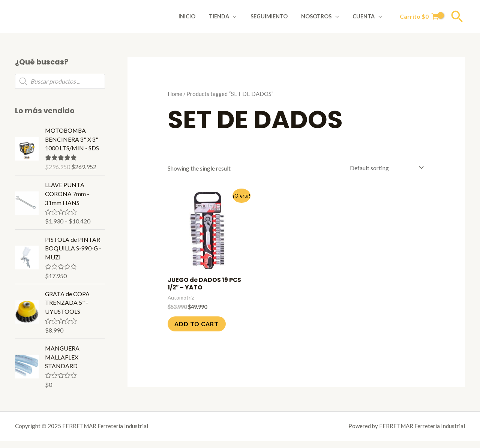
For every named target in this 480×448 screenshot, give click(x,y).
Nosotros (320, 16)
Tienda (229, 16)
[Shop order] (385, 168)
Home (175, 94)
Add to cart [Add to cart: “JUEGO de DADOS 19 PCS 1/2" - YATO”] (197, 324)
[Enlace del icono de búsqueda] (457, 16)
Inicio (200, 16)
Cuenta (365, 16)
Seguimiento (276, 16)
